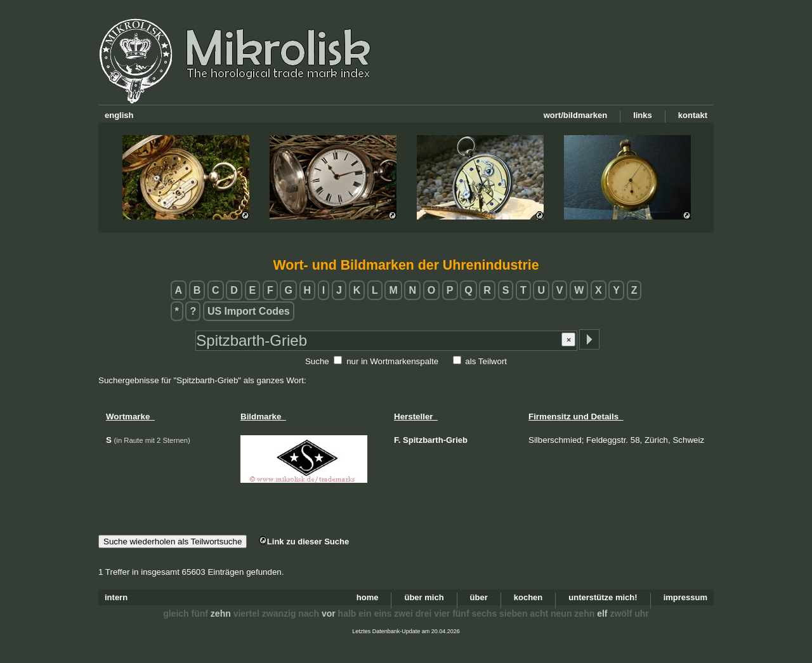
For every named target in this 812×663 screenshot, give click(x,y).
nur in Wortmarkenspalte (392, 361)
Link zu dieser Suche (304, 542)
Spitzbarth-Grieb (435, 440)
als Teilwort (486, 361)
